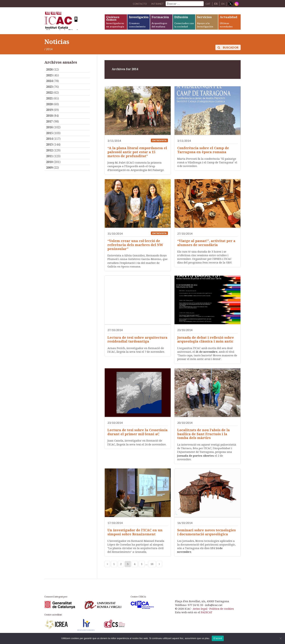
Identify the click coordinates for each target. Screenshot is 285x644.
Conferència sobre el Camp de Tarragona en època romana (203, 155)
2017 (49, 126)
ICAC (72, 23)
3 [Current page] (128, 568)
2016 (49, 132)
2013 (49, 149)
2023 (49, 91)
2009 (49, 172)
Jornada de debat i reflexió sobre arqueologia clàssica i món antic (206, 344)
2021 (49, 103)
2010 (49, 166)
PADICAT (207, 617)
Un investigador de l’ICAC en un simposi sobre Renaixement (135, 537)
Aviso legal (200, 613)
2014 (49, 143)
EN (223, 4)
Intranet (156, 4)
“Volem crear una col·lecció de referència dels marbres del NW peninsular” (135, 249)
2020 (49, 109)
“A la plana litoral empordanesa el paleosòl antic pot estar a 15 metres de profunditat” (137, 157)
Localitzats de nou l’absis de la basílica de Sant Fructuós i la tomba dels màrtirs (203, 438)
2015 (49, 138)
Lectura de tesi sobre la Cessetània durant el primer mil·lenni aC (138, 436)
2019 (49, 114)
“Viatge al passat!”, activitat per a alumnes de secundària (206, 247)
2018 (49, 120)
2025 (49, 80)
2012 (49, 155)
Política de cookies (222, 613)
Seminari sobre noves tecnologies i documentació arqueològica (206, 537)
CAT (207, 4)
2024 (49, 86)
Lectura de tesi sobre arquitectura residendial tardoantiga (137, 344)
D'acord (218, 638)
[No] (280, 638)
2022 (49, 97)
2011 (49, 161)
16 (152, 568)
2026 (49, 74)
